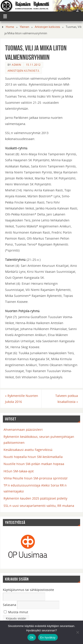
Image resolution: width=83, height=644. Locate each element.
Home (10, 27)
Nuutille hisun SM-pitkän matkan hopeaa (34, 464)
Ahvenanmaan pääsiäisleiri (23, 430)
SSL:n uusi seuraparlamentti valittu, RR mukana (39, 506)
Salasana (10, 605)
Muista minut (16, 612)
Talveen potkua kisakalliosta (67, 399)
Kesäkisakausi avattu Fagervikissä (28, 450)
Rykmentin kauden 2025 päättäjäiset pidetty (36, 498)
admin (16, 65)
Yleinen (24, 27)
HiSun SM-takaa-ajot (19, 471)
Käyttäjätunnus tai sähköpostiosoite (29, 590)
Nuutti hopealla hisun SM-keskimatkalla (33, 457)
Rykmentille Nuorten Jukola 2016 (22, 399)
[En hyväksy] (77, 632)
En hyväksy (48, 637)
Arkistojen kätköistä (47, 27)
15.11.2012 (33, 65)
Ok (32, 637)
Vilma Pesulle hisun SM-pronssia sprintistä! (36, 478)
